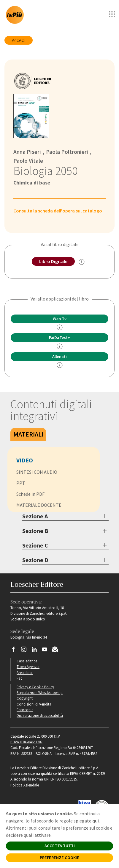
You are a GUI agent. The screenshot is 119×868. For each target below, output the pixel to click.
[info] (60, 327)
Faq (20, 678)
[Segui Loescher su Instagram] (26, 651)
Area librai (25, 672)
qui (96, 821)
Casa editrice (27, 661)
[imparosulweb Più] (16, 15)
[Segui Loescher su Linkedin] (36, 651)
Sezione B (35, 531)
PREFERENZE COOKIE (59, 858)
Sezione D (35, 560)
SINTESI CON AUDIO (37, 472)
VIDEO (25, 460)
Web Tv (60, 319)
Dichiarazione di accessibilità (40, 715)
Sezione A (35, 516)
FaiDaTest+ (59, 337)
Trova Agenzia (28, 667)
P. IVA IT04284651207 (26, 742)
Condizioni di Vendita (34, 704)
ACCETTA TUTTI (60, 846)
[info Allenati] (60, 365)
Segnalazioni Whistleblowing (40, 692)
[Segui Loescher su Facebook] (16, 651)
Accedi (19, 40)
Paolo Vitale (28, 161)
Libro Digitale (53, 261)
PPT (21, 483)
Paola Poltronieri (67, 152)
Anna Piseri (27, 152)
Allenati (59, 356)
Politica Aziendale (25, 785)
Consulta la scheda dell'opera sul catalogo (58, 211)
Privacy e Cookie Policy (35, 687)
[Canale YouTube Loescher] (47, 651)
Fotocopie (25, 710)
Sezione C (35, 545)
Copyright (25, 698)
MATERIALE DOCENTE (39, 505)
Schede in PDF (30, 494)
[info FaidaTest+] (60, 346)
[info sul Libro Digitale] (82, 262)
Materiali (28, 434)
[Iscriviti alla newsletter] (57, 650)
